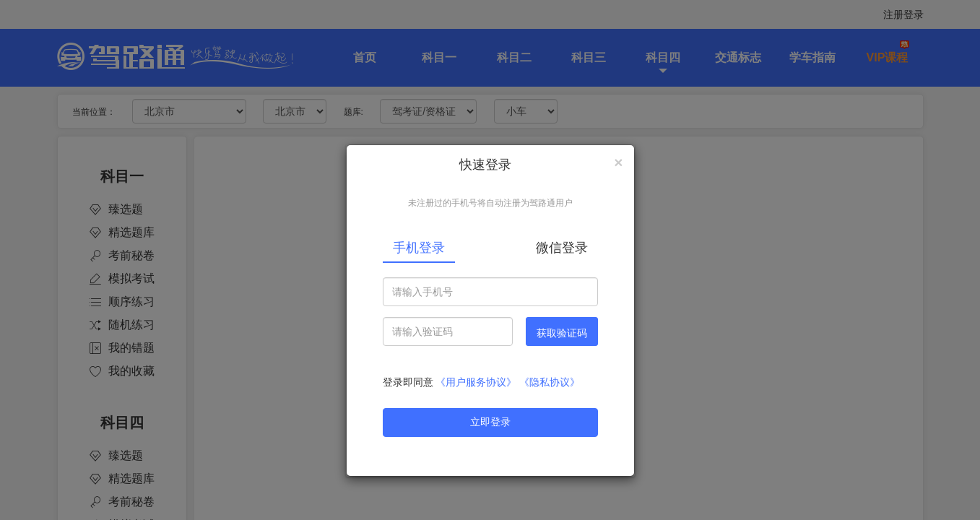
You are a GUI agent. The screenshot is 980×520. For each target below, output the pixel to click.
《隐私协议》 (550, 382)
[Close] (618, 162)
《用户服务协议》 (476, 382)
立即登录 (490, 422)
